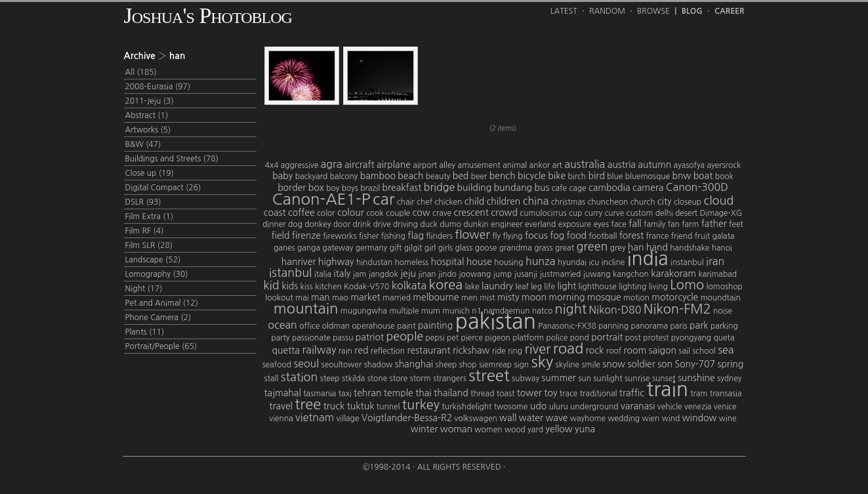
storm (421, 379)
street (489, 375)
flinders (439, 236)
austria (622, 165)
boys (350, 188)
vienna (281, 419)
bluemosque (648, 176)
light (567, 286)
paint (406, 326)
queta (724, 338)
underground (594, 407)
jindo (447, 274)
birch (577, 176)
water (531, 418)
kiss (307, 287)
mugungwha (364, 311)
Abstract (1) (147, 115)
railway (319, 350)
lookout (279, 298)
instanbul (687, 262)
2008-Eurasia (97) (158, 87)
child (475, 201)
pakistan (496, 321)
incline (613, 262)
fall (635, 224)
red (361, 350)
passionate (311, 338)
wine (728, 419)
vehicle (670, 407)
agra (332, 164)
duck (429, 224)
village (348, 419)
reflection (388, 351)
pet (453, 338)
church (643, 202)
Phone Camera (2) (158, 318)
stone (378, 379)
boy (333, 188)
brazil (370, 188)
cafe (559, 188)
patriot (370, 337)
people (404, 337)
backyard (312, 176)
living (658, 287)
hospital (448, 262)
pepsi (435, 338)
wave (556, 418)
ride (499, 351)
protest (656, 338)
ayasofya (689, 165)
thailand (451, 393)
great (565, 248)
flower (472, 235)
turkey (421, 405)
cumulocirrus (543, 213)
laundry (497, 286)
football (603, 236)
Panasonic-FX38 (567, 326)
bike (557, 176)
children (504, 201)
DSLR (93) (143, 202)
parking (724, 326)
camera (648, 188)
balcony (344, 176)
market (365, 297)
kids (290, 286)
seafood (277, 365)
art (557, 165)
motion (636, 298)
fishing (393, 236)
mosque (604, 297)
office (309, 326)
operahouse (373, 326)
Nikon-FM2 (677, 309)
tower (529, 393)
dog (295, 224)
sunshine (696, 378)
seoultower (342, 365)
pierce (472, 338)
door (342, 224)
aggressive (300, 165)
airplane (394, 165)
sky (542, 361)
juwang (597, 274)
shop (468, 365)
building (475, 188)
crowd (504, 213)
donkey (318, 224)
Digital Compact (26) (163, 188)
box (316, 188)
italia (323, 274)
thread (482, 394)
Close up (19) (150, 173)
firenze (306, 236)
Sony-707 (695, 364)
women (488, 430)
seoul (306, 363)
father (714, 224)
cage (577, 188)
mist (487, 298)
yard (535, 430)
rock (595, 350)
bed (461, 176)
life (549, 287)
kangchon (631, 274)
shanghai (414, 364)
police (557, 338)
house (479, 262)
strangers (450, 379)
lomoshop (725, 287)
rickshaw (471, 350)
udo (538, 406)
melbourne (436, 297)
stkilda (353, 379)
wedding (624, 419)
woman (456, 429)
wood (515, 430)
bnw (681, 176)
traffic (632, 393)
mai (302, 298)
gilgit (413, 248)
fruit (702, 236)
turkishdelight (466, 407)
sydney (729, 379)
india (648, 258)
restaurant (428, 350)
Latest (564, 11)
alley (447, 165)
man (320, 297)
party (280, 338)
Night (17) (144, 289)
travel (281, 406)
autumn (654, 165)
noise (723, 311)
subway (526, 379)
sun (585, 379)
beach (410, 176)
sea (726, 350)
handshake (690, 248)
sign (522, 365)
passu (343, 338)
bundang (513, 188)
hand (657, 247)
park (699, 325)
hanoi (722, 248)
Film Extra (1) (150, 216)
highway (336, 262)
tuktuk (361, 406)
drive (382, 224)
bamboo (378, 176)
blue (615, 176)
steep (330, 379)
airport (425, 165)
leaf (522, 287)
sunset (664, 379)
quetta (286, 350)
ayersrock (724, 165)
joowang (475, 274)
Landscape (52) (153, 260)
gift (396, 248)
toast (506, 394)
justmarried (561, 274)
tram (699, 394)
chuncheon (608, 202)
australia (585, 164)
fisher (369, 236)
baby (282, 176)
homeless (412, 262)
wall (508, 418)
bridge (440, 187)
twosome (511, 407)
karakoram (673, 274)
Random (607, 11)
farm (690, 224)
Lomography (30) (157, 274)
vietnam (315, 417)
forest (631, 236)
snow (614, 364)
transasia (726, 394)
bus (542, 188)
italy (342, 274)
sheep (446, 365)
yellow (559, 429)
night (571, 309)
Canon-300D (697, 187)
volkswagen (476, 419)
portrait (607, 337)
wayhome (588, 419)
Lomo (687, 285)
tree (308, 404)
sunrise (637, 379)
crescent (471, 213)
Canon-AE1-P (321, 199)
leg (536, 287)
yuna (585, 429)
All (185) (141, 72)
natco (542, 311)
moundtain (721, 298)
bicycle (532, 176)
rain (345, 351)
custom (640, 213)
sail (684, 351)
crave (442, 213)
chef (424, 202)
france (657, 236)
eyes (601, 224)
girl (430, 248)
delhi (664, 213)
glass (464, 248)
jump (503, 274)
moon (534, 297)
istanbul (290, 273)
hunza (541, 261)
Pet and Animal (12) (162, 303)
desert (686, 213)
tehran (367, 393)
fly (496, 236)
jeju (408, 274)
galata (723, 236)
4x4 (272, 165)
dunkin (476, 224)
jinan (427, 274)
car (383, 199)
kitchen (328, 287)
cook (375, 213)
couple (398, 213)
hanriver (299, 262)
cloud (718, 201)
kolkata (409, 285)
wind (671, 419)
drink (362, 224)
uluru (559, 407)
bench (503, 176)
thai (424, 393)
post (633, 338)
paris (679, 326)
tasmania (320, 394)
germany (371, 248)
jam (360, 274)
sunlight (608, 379)
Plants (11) (145, 332)
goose (486, 248)
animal (515, 165)
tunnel (388, 407)
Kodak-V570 (366, 287)
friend (682, 236)
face (619, 224)
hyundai (572, 262)
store (399, 379)
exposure (575, 224)
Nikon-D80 (615, 310)
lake (472, 287)
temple (399, 393)
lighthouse (598, 287)
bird (597, 176)
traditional (599, 394)
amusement (479, 165)
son (665, 364)
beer (479, 176)
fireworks (340, 236)
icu (594, 262)
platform (528, 338)
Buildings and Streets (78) (172, 159)
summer (559, 378)
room (635, 350)
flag (416, 236)
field (280, 236)
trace (569, 394)
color (326, 213)
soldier (641, 364)
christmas (568, 202)
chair (406, 202)
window (700, 418)
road (568, 348)
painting (435, 325)
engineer (507, 224)
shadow (379, 365)
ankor (540, 165)
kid (271, 285)
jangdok (383, 274)
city (665, 201)
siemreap (495, 365)
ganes (284, 248)
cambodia (610, 188)
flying (512, 236)
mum (431, 311)
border (292, 188)
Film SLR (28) (149, 245)
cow (422, 213)
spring (730, 364)
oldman (336, 326)
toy (550, 393)
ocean (282, 325)
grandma (516, 248)
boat (703, 176)
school (704, 351)
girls (446, 248)
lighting (632, 287)
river (537, 349)
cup (575, 213)
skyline (568, 365)
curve (614, 213)
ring (515, 351)
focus (536, 236)
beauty (438, 176)
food (577, 236)
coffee (301, 213)
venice (725, 407)
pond (580, 338)
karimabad (717, 274)
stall (272, 379)
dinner (274, 224)
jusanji (526, 274)
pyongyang (691, 338)
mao (340, 298)
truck (334, 406)
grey (618, 248)
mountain (306, 308)
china (536, 201)
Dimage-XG (721, 213)
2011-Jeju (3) (150, 101)
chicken (448, 202)
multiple (404, 311)
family (654, 224)
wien (651, 419)
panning (613, 326)
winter (424, 429)
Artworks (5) (148, 130)
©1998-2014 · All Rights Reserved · (434, 467)
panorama (649, 326)
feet (736, 224)
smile (591, 365)
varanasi (638, 406)
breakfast (402, 188)
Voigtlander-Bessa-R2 (407, 418)
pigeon (498, 338)
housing (508, 262)
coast (275, 213)
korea (445, 285)
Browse (653, 11)
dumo (450, 224)
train (667, 389)
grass (543, 248)
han (636, 247)
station (300, 377)
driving (405, 224)
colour (351, 213)
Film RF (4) (145, 231)
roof (614, 351)
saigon (663, 350)
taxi (345, 394)
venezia (698, 407)
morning (567, 297)
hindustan (374, 262)
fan (674, 224)
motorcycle (675, 297)
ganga (309, 248)
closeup (688, 202)
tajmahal (283, 393)
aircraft (360, 165)
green (592, 247)
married (397, 298)
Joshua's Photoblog (208, 15)
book (724, 176)
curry (593, 213)
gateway (338, 248)
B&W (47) (143, 144)
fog (557, 236)
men (469, 298)
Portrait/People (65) (161, 346)
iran (715, 261)
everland (540, 224)
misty (508, 297)
